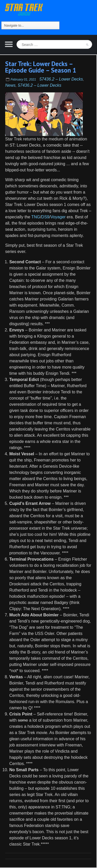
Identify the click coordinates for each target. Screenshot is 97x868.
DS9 (45, 217)
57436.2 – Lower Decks (61, 79)
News (10, 85)
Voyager (58, 217)
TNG (36, 217)
